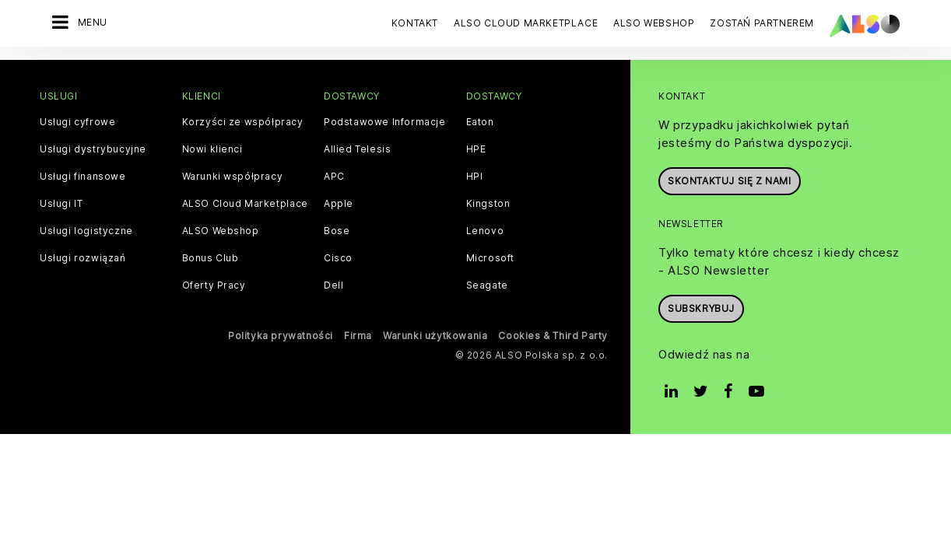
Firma (358, 335)
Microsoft (490, 257)
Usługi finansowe (83, 176)
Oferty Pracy (214, 285)
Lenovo (485, 230)
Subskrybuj (701, 308)
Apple (339, 203)
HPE (476, 149)
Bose (337, 230)
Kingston (488, 203)
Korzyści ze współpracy (243, 121)
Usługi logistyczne (86, 230)
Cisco (338, 257)
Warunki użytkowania (435, 335)
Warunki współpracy (233, 176)
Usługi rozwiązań (83, 257)
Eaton (480, 121)
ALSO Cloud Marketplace (245, 203)
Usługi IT (61, 203)
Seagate (487, 285)
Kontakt (415, 23)
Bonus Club (211, 257)
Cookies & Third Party (553, 335)
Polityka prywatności (281, 335)
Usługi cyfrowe (77, 121)
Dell (333, 285)
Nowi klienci (212, 149)
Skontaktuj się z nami (730, 180)
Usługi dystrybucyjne (93, 149)
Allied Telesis (357, 149)
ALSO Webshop (221, 230)
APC (334, 176)
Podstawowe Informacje (385, 121)
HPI (475, 176)
